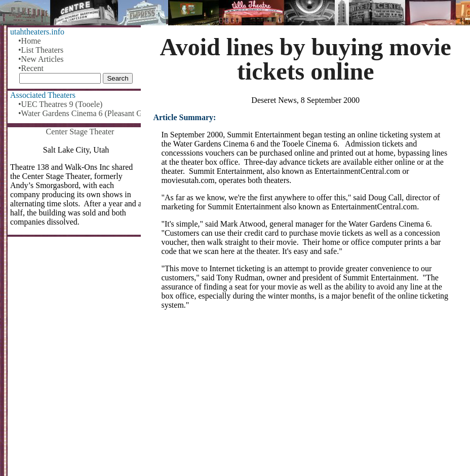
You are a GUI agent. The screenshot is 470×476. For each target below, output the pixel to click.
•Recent (31, 68)
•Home (30, 41)
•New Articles (41, 59)
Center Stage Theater (80, 132)
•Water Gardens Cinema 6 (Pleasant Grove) (80, 113)
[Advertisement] (305, 397)
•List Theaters (41, 50)
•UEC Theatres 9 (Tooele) (60, 104)
